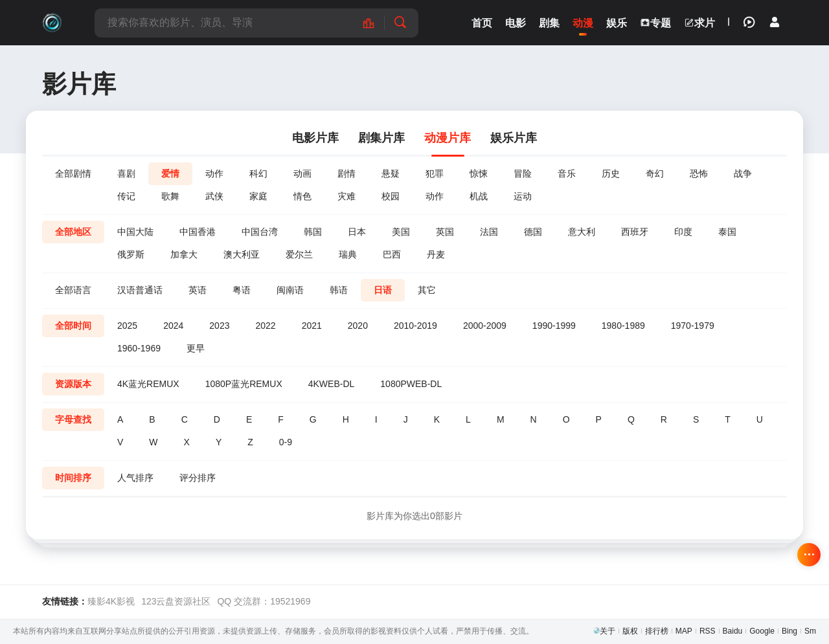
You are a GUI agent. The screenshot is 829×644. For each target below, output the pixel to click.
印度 (683, 232)
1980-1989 (623, 326)
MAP (684, 631)
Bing (789, 631)
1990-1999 (554, 326)
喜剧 (126, 173)
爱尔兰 (299, 254)
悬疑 (391, 173)
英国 (445, 232)
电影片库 (315, 138)
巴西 (392, 254)
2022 (265, 326)
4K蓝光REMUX (148, 384)
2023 (219, 326)
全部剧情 (73, 173)
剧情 (346, 173)
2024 (173, 326)
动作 (214, 173)
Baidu (733, 631)
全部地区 (73, 232)
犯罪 (435, 173)
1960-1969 (139, 348)
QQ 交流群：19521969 (264, 601)
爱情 (170, 173)
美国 (401, 232)
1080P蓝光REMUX (244, 384)
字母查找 (73, 419)
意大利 (582, 232)
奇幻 (655, 173)
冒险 (523, 173)
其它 (427, 290)
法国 (489, 232)
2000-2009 (485, 326)
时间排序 (73, 478)
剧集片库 (381, 138)
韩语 (339, 290)
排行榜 (657, 631)
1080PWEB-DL (411, 384)
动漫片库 (448, 138)
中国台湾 (260, 232)
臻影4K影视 (111, 601)
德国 (533, 232)
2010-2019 (415, 326)
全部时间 (73, 326)
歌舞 (170, 196)
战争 (743, 173)
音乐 (567, 173)
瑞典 (348, 254)
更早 (196, 348)
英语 (198, 290)
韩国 (313, 232)
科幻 (258, 173)
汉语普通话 (140, 290)
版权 (630, 631)
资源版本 (73, 384)
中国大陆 (135, 232)
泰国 (727, 232)
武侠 (214, 196)
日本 (357, 232)
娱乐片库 (514, 138)
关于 (608, 631)
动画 (302, 173)
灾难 (346, 196)
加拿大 (184, 254)
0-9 (286, 442)
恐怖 (699, 173)
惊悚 (479, 173)
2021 (312, 326)
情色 (302, 196)
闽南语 (290, 290)
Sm (810, 631)
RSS (708, 631)
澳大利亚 (242, 254)
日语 (383, 290)
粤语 (242, 290)
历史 (611, 173)
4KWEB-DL (332, 384)
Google (762, 631)
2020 (358, 326)
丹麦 (436, 254)
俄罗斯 (131, 254)
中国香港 (198, 232)
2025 (127, 326)
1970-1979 (693, 326)
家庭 (258, 196)
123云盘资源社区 (176, 601)
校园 (391, 196)
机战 (479, 196)
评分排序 (198, 478)
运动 (523, 196)
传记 (126, 196)
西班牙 (635, 232)
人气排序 (135, 478)
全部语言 (73, 290)
